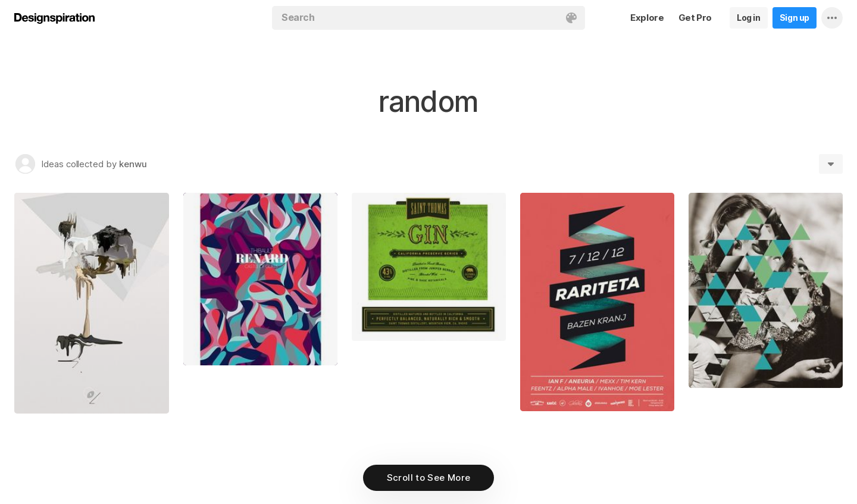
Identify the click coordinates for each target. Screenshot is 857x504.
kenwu (133, 164)
